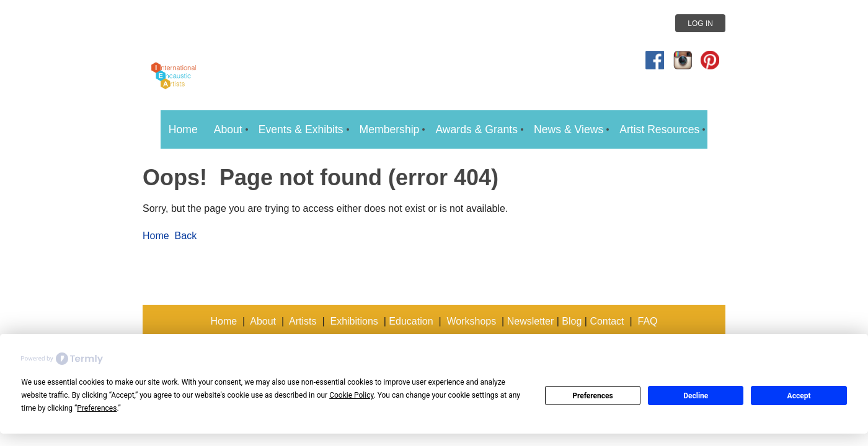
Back (186, 236)
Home (156, 236)
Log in (700, 24)
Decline (696, 396)
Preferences (593, 396)
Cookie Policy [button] (351, 395)
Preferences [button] (97, 408)
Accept (799, 396)
